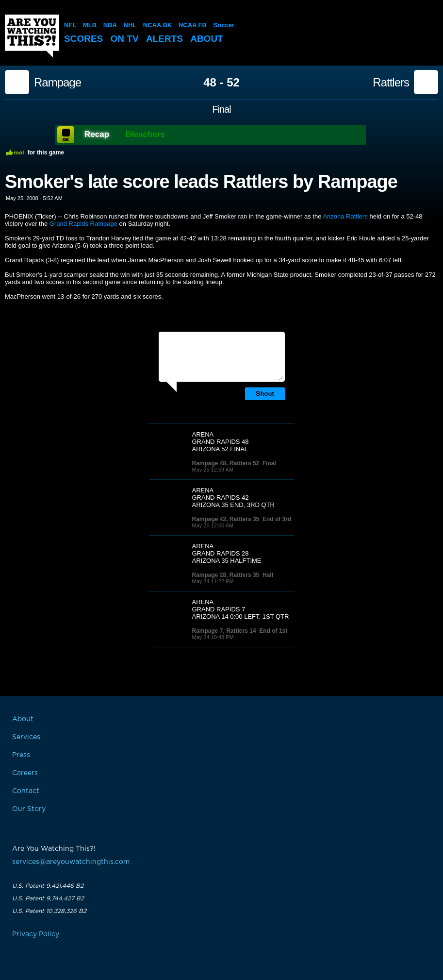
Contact (26, 791)
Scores (83, 39)
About (207, 39)
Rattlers (391, 83)
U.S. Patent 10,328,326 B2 (49, 911)
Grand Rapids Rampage (83, 224)
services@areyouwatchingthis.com (71, 862)
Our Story (29, 809)
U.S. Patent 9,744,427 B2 (48, 898)
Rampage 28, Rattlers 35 (226, 575)
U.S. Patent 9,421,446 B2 (48, 886)
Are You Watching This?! (32, 36)
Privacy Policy (36, 934)
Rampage (57, 83)
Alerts (164, 39)
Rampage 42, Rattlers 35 (226, 519)
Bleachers (145, 134)
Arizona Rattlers (345, 216)
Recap (97, 134)
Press (21, 755)
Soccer (224, 25)
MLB (90, 25)
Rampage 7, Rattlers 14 (224, 631)
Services (26, 737)
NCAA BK (157, 25)
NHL (130, 25)
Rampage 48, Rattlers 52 (226, 463)
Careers (25, 773)
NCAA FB (193, 25)
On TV (125, 39)
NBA (110, 25)
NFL (70, 25)
